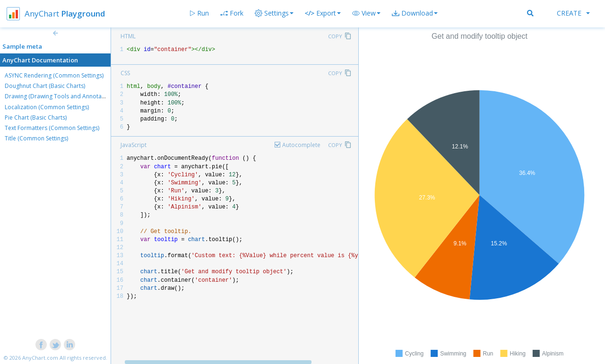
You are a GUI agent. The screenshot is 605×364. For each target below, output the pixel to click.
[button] (366, 13)
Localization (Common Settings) (47, 107)
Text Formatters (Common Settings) (52, 128)
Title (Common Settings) (36, 138)
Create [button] (573, 13)
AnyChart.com (40, 358)
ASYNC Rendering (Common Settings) (54, 75)
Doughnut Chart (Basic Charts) (45, 86)
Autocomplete (301, 145)
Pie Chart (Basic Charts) (36, 117)
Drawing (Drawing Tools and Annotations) (60, 96)
